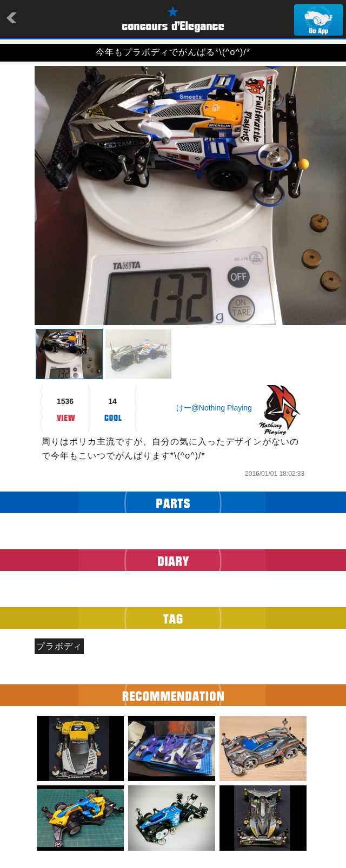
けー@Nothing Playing (214, 408)
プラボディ (59, 646)
